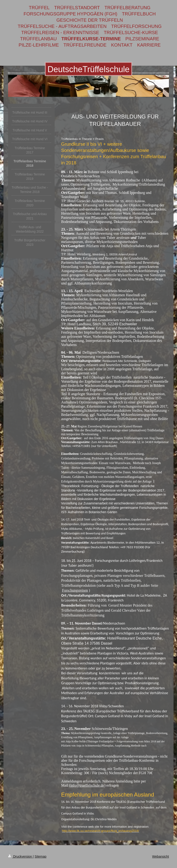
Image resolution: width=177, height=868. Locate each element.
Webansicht (161, 856)
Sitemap (40, 856)
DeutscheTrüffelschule (88, 69)
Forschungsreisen (75, 590)
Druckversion (20, 856)
